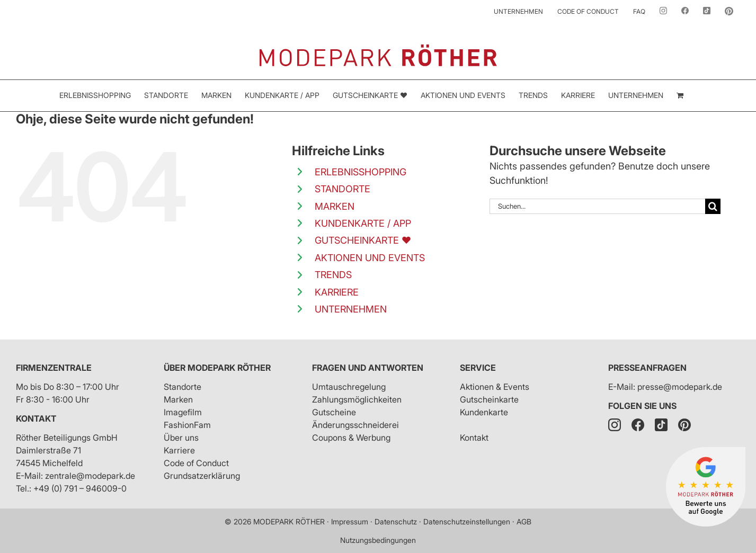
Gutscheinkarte (489, 399)
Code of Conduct (196, 463)
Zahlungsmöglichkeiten (357, 399)
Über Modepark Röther (217, 368)
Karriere (179, 450)
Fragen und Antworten (368, 368)
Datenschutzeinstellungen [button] (467, 521)
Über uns (181, 438)
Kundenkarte (484, 412)
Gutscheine (334, 412)
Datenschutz (396, 521)
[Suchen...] (597, 206)
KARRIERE (337, 292)
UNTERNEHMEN (351, 309)
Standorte (183, 387)
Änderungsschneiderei (355, 425)
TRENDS (333, 275)
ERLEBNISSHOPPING (361, 172)
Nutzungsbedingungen (378, 540)
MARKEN (335, 206)
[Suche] (713, 206)
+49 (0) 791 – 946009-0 (80, 488)
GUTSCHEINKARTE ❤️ (363, 240)
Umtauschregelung (349, 387)
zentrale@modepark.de (90, 476)
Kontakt (36, 418)
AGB (524, 521)
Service (478, 368)
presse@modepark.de (680, 387)
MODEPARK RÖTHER (289, 521)
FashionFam (187, 425)
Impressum (350, 521)
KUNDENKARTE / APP (363, 223)
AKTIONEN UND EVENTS (370, 258)
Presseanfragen (647, 368)
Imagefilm (183, 412)
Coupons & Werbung (351, 438)
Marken (178, 399)
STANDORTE (343, 189)
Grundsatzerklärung (202, 476)
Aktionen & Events (495, 387)
